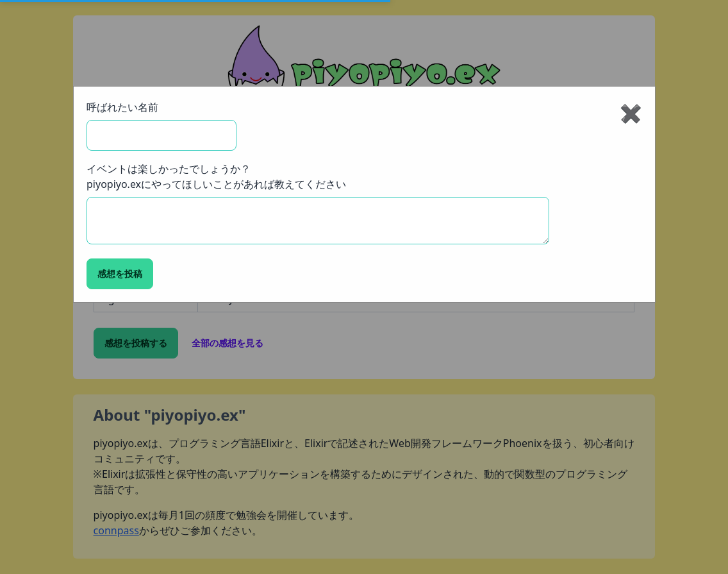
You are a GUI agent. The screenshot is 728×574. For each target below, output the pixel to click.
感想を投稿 (120, 274)
